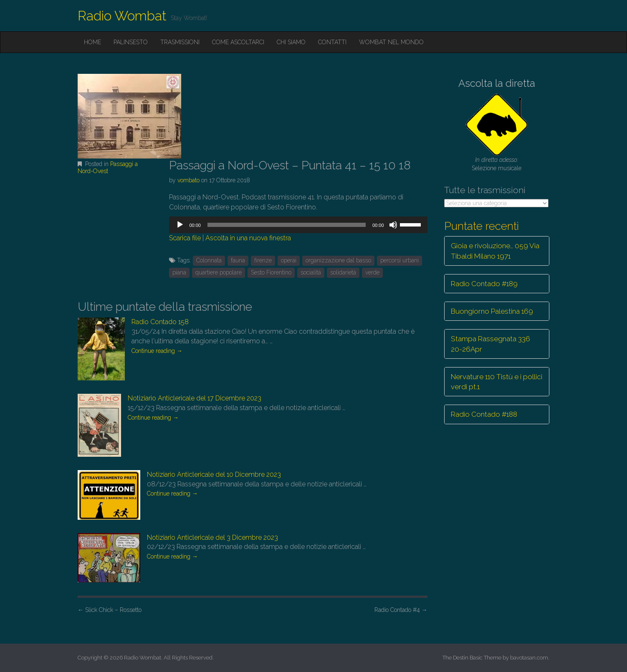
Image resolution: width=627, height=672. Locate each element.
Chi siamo (291, 42)
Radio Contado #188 (484, 414)
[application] (298, 225)
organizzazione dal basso (338, 260)
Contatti (332, 42)
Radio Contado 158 (160, 322)
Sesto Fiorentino (271, 272)
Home (92, 42)
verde (372, 272)
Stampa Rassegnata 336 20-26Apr (490, 344)
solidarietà (343, 272)
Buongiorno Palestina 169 (492, 311)
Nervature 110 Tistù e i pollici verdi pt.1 (497, 382)
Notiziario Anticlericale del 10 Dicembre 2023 (214, 474)
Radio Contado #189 (484, 284)
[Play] (180, 225)
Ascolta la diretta (497, 83)
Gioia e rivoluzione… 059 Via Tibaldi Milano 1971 (495, 251)
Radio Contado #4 (401, 610)
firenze (263, 260)
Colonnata (209, 260)
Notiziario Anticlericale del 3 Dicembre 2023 (212, 537)
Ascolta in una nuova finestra (248, 238)
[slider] (287, 225)
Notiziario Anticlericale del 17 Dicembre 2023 (195, 398)
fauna (238, 260)
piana (179, 272)
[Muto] (393, 225)
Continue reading (157, 351)
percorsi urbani (399, 260)
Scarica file (185, 238)
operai (289, 260)
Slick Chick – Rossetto (110, 610)
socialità (311, 272)
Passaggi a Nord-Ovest (108, 167)
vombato (188, 180)
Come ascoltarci (238, 42)
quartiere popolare (219, 272)
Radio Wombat (122, 16)
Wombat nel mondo (391, 42)
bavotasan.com (529, 658)
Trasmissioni (180, 42)
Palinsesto (131, 42)
